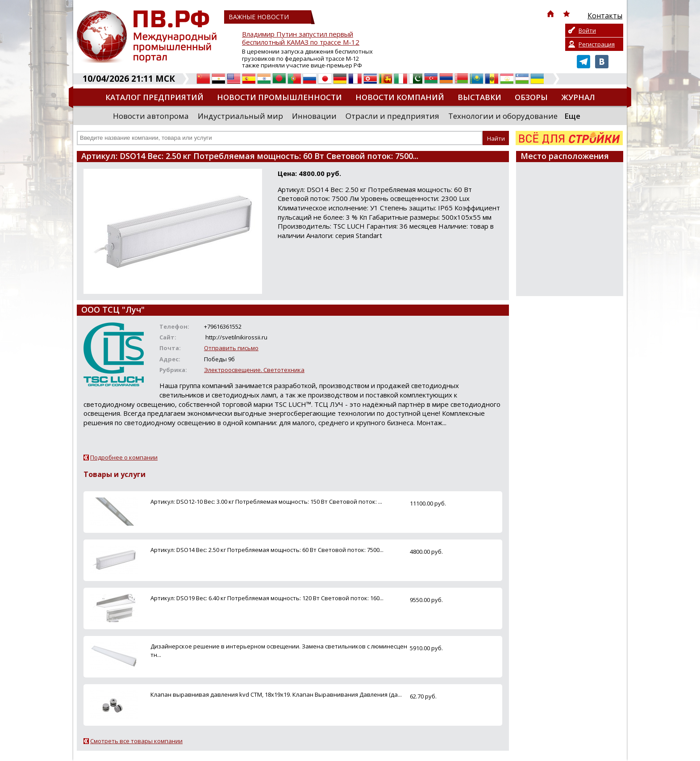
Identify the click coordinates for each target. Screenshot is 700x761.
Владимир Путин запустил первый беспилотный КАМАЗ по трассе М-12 (301, 38)
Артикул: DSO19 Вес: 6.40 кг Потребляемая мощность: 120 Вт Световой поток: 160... (267, 598)
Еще (572, 116)
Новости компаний (400, 97)
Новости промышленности (279, 97)
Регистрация (597, 44)
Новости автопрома (151, 116)
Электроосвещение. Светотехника (254, 370)
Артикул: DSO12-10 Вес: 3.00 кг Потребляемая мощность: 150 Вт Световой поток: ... (266, 502)
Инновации (314, 116)
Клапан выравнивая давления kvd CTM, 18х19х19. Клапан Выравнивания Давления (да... (276, 694)
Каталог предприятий (154, 97)
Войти (587, 30)
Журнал (578, 97)
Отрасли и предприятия (392, 116)
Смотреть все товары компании (136, 741)
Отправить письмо (231, 348)
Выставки (479, 97)
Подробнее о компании (124, 457)
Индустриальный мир (240, 116)
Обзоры (531, 97)
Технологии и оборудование (503, 116)
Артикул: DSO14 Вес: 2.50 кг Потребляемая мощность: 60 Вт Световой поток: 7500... (267, 550)
